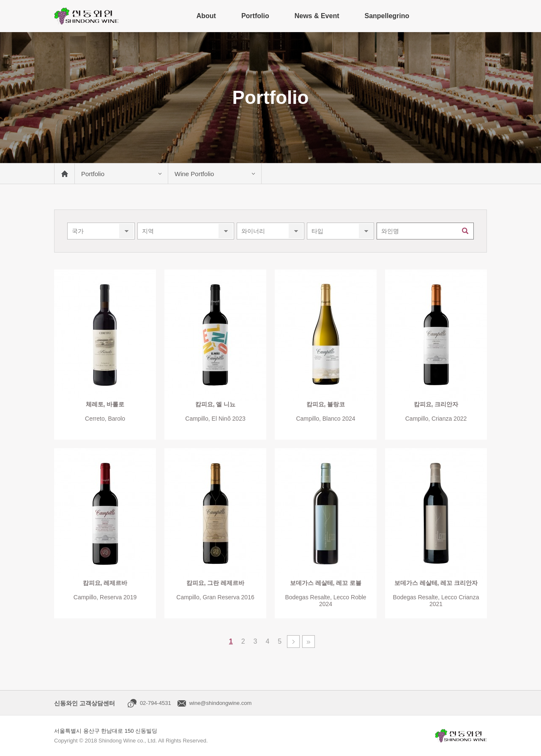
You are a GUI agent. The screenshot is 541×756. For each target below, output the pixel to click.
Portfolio (255, 16)
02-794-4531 (156, 703)
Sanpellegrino (387, 16)
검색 (465, 231)
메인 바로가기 (64, 174)
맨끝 (309, 642)
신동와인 (86, 16)
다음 (293, 642)
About (206, 16)
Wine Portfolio (194, 174)
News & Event (317, 16)
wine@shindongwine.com (221, 703)
